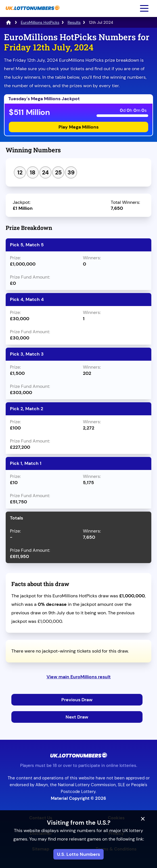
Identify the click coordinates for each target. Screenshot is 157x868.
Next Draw (77, 717)
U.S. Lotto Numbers (78, 854)
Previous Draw (77, 700)
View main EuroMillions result (79, 677)
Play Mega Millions (78, 127)
